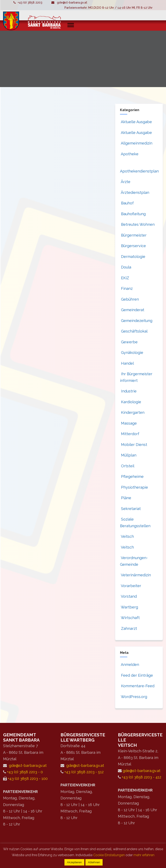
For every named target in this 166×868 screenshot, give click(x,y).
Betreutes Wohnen (137, 224)
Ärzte (125, 182)
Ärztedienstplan (135, 192)
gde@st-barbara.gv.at (72, 2)
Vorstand (128, 596)
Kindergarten (132, 412)
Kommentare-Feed (137, 686)
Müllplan (128, 455)
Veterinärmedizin (135, 575)
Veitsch (127, 536)
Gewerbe (129, 342)
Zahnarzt (128, 628)
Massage (128, 423)
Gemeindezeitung (136, 321)
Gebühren (129, 299)
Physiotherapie (134, 487)
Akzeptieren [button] (74, 862)
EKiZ (125, 278)
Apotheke (129, 154)
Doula (126, 267)
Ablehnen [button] (94, 862)
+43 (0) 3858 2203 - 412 (142, 777)
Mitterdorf (130, 434)
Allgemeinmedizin (136, 143)
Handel (127, 363)
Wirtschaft (130, 618)
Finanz (126, 288)
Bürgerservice (133, 246)
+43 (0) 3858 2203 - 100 (28, 779)
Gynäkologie (132, 353)
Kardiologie (131, 402)
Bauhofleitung (133, 214)
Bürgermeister (133, 235)
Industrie (128, 391)
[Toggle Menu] (71, 25)
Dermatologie (133, 257)
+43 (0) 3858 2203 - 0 (25, 772)
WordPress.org (134, 697)
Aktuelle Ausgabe (136, 122)
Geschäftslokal (134, 331)
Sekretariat (130, 509)
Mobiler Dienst (134, 445)
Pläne (126, 498)
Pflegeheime (132, 476)
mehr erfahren (144, 855)
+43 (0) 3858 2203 (30, 2)
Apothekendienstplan (139, 171)
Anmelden (130, 665)
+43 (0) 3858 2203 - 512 (84, 772)
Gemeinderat (132, 310)
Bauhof (127, 203)
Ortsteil (127, 466)
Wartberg (129, 607)
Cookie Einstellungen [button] (109, 855)
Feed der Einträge (136, 675)
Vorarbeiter (131, 586)
